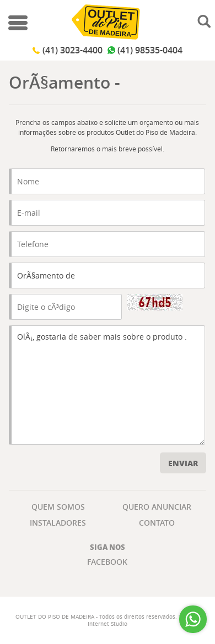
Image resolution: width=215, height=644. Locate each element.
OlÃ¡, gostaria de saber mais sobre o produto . (107, 385)
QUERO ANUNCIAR (157, 507)
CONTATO (157, 523)
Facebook (107, 562)
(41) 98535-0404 (150, 50)
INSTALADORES (58, 523)
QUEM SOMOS (58, 507)
